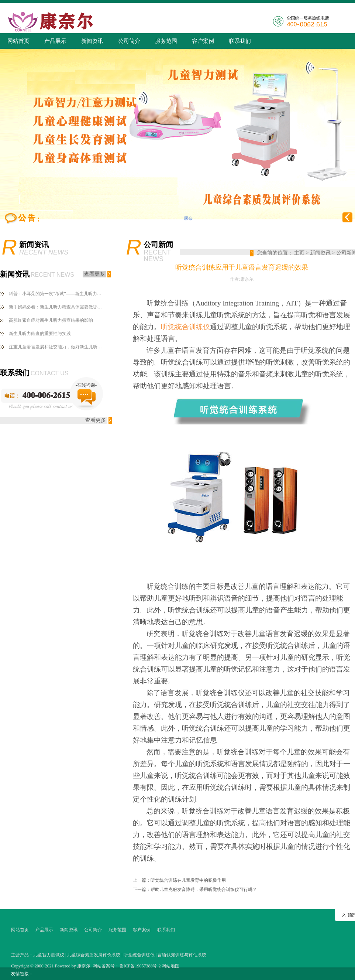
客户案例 (203, 41)
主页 (299, 253)
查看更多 (94, 274)
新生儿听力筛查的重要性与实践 (40, 334)
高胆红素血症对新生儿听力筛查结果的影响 (51, 320)
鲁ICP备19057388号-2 (140, 966)
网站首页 (18, 41)
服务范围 (166, 41)
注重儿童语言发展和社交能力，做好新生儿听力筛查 (57, 347)
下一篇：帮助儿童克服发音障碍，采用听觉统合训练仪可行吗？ (195, 889)
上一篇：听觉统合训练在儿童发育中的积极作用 (179, 880)
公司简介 (129, 41)
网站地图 (170, 966)
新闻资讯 (92, 41)
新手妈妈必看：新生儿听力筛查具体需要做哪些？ (57, 307)
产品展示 (55, 41)
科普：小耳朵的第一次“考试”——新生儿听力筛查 (57, 294)
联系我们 (240, 41)
